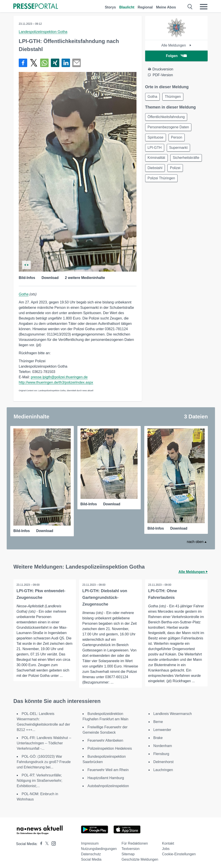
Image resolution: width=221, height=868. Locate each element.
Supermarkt (180, 150)
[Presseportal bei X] (46, 843)
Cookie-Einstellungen (179, 854)
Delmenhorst (164, 761)
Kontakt (168, 843)
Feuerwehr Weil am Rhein (108, 769)
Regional (145, 7)
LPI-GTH (155, 150)
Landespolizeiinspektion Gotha (43, 32)
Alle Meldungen (176, 45)
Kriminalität (157, 160)
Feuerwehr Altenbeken (105, 740)
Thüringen (174, 97)
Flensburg (161, 753)
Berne (158, 721)
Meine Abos (166, 7)
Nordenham (163, 745)
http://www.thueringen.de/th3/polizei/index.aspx (56, 382)
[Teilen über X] (34, 63)
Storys (110, 7)
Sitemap (128, 854)
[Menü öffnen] (204, 7)
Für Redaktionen (135, 843)
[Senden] (76, 63)
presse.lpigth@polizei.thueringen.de (59, 377)
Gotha (24, 294)
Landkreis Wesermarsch (173, 713)
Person (178, 139)
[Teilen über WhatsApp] (44, 63)
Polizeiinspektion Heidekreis (110, 748)
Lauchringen (163, 769)
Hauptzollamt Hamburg (106, 777)
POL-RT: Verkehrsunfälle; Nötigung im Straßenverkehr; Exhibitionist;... (40, 780)
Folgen (176, 56)
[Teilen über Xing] (55, 63)
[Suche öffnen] (190, 7)
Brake (158, 737)
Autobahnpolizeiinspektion (108, 785)
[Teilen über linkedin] (66, 63)
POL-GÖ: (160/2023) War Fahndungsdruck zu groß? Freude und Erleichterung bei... (44, 761)
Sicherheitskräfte (187, 160)
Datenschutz (91, 854)
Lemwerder (162, 729)
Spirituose (156, 139)
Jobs (166, 848)
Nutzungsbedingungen (99, 848)
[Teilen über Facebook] (23, 63)
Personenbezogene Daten (169, 128)
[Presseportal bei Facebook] (40, 843)
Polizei (177, 171)
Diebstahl (156, 171)
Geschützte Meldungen (140, 859)
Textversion (131, 848)
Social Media (91, 859)
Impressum (90, 843)
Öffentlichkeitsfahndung (167, 118)
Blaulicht (127, 7)
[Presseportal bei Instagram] (52, 843)
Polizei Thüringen (162, 182)
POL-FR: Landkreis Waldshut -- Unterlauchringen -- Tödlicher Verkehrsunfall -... (44, 743)
